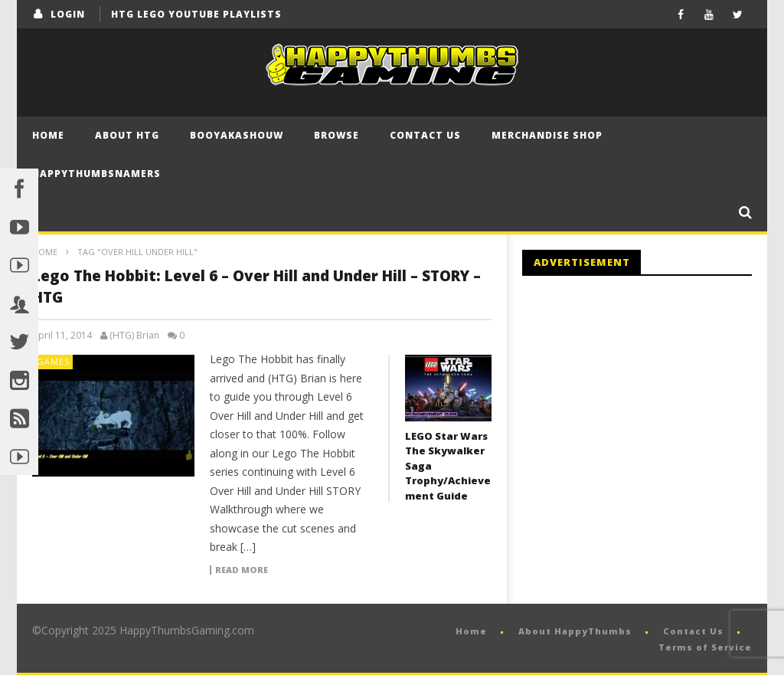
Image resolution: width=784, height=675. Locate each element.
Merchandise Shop (547, 135)
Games (53, 361)
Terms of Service (705, 647)
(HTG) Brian (134, 336)
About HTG (127, 135)
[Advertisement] (651, 414)
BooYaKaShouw (237, 135)
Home (48, 135)
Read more (242, 570)
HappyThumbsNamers (96, 174)
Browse (336, 135)
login (68, 14)
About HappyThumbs (575, 631)
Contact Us (425, 135)
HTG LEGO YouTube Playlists (196, 14)
